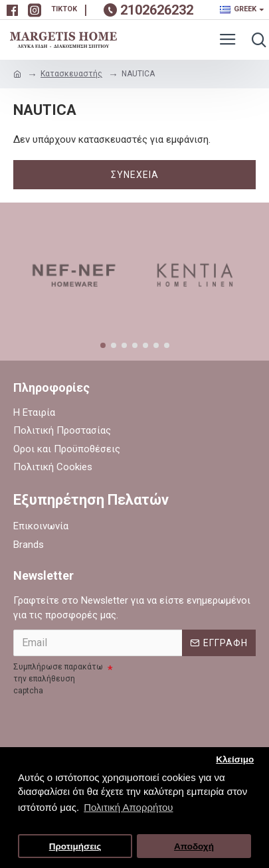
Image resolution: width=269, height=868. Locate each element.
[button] (103, 345)
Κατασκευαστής (71, 74)
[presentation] (114, 724)
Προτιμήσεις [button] (75, 846)
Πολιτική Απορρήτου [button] (128, 807)
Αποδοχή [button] (194, 846)
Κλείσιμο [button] (235, 759)
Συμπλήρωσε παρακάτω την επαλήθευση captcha (58, 679)
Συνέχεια (135, 175)
